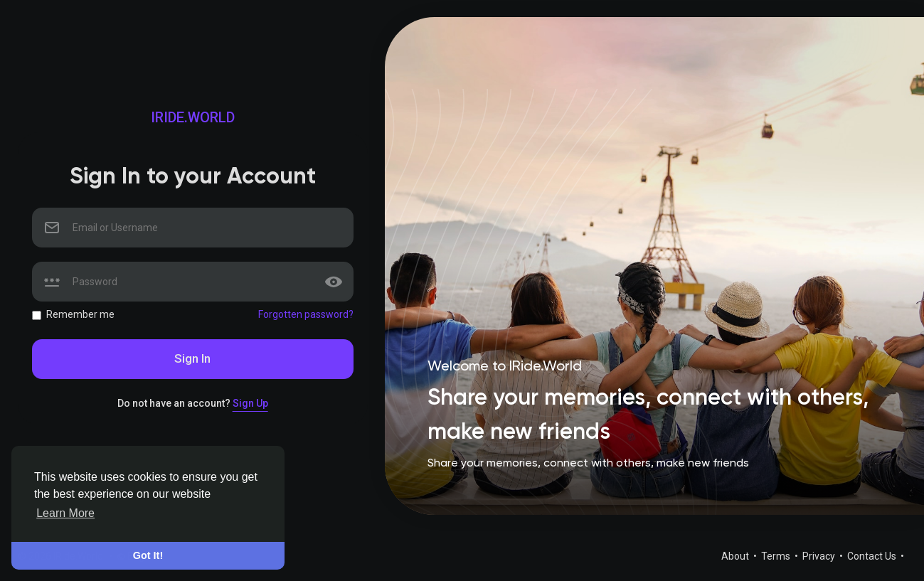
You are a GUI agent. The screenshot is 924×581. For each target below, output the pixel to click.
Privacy (820, 556)
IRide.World (193, 117)
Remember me (80, 314)
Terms (777, 556)
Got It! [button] (148, 555)
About (736, 556)
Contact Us (873, 556)
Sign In (192, 358)
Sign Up (250, 403)
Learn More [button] (65, 513)
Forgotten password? (306, 314)
